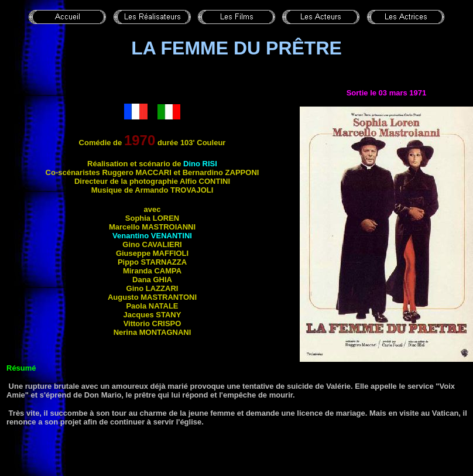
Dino (200, 164)
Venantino (152, 236)
